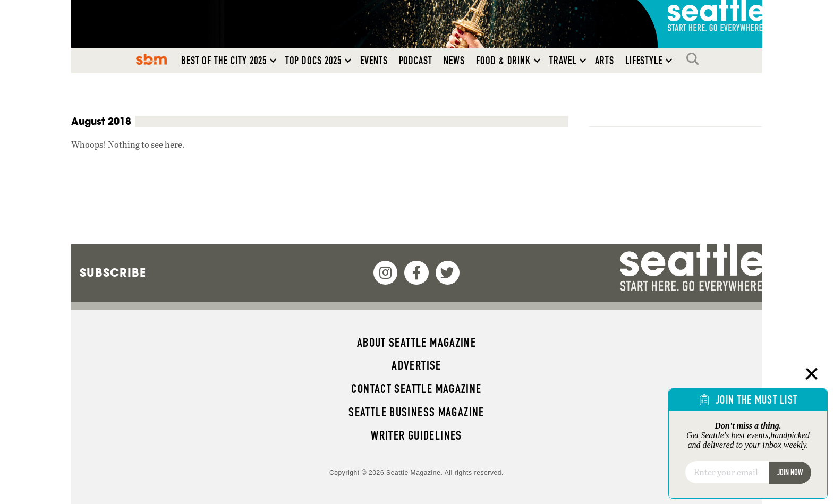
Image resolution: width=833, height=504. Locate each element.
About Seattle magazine (416, 343)
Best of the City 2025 (224, 61)
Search (695, 59)
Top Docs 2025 (313, 61)
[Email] (727, 472)
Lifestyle (644, 61)
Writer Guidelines (416, 435)
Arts (605, 61)
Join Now (790, 472)
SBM (151, 59)
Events (374, 61)
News (454, 61)
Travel (563, 61)
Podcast (416, 61)
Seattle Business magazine (416, 412)
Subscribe (113, 272)
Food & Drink (503, 61)
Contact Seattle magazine (416, 389)
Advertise (416, 365)
